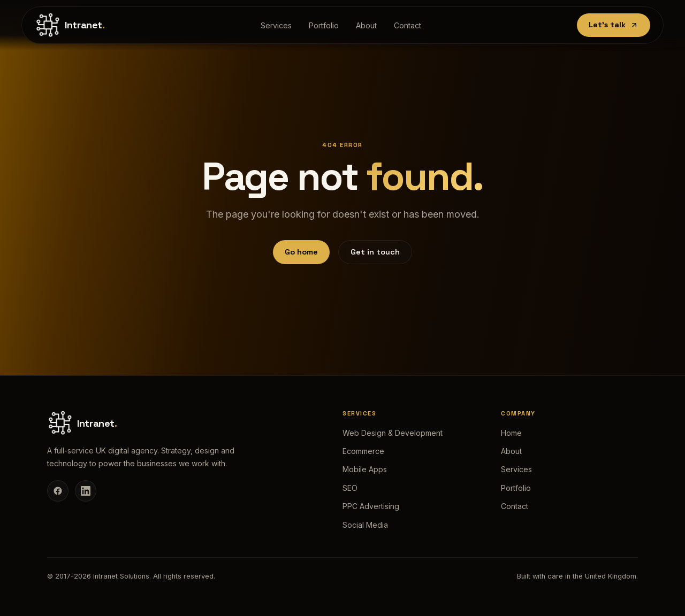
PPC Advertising (371, 506)
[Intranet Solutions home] (70, 25)
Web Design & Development (393, 433)
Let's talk (614, 25)
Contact (408, 25)
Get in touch (375, 252)
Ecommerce (363, 451)
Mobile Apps (365, 469)
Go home (301, 252)
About (366, 25)
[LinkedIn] (86, 491)
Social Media (365, 525)
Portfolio (324, 25)
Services (276, 25)
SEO (350, 488)
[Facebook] (58, 491)
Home (511, 433)
